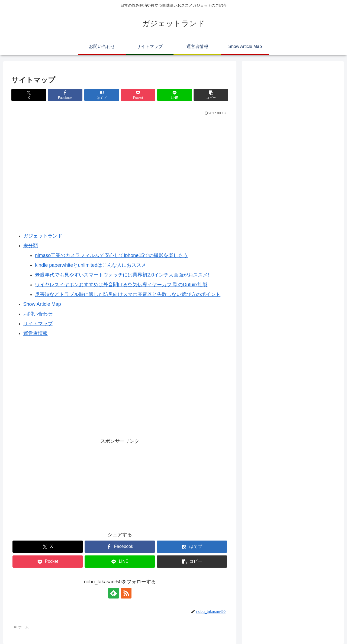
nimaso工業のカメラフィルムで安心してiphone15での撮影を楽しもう (111, 255)
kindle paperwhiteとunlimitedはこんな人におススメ (91, 265)
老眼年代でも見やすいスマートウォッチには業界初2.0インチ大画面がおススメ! (122, 275)
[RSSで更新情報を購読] (126, 593)
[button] (211, 95)
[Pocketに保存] (138, 95)
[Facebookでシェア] (65, 95)
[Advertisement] (120, 132)
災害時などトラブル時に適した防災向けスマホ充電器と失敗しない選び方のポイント (128, 294)
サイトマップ (38, 324)
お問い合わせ (38, 314)
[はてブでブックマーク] (102, 95)
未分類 (31, 246)
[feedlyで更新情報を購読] (114, 593)
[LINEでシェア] (175, 95)
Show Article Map (42, 304)
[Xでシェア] (29, 95)
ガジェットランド (43, 236)
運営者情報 (36, 333)
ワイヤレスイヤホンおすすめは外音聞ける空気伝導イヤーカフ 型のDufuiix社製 (121, 285)
